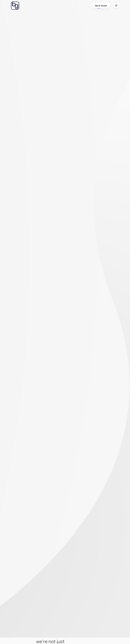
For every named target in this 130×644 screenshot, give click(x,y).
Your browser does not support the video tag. (65, 319)
